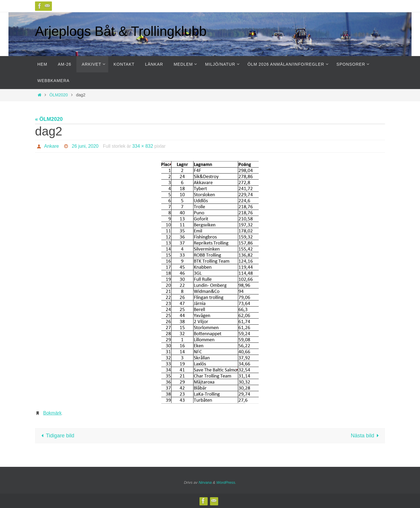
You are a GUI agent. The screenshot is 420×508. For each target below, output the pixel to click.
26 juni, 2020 (85, 146)
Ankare (51, 146)
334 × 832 (143, 146)
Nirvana (205, 482)
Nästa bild (366, 436)
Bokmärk (52, 413)
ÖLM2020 (58, 95)
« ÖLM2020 (49, 119)
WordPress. (226, 482)
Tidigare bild (56, 436)
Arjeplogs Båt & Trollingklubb (121, 31)
